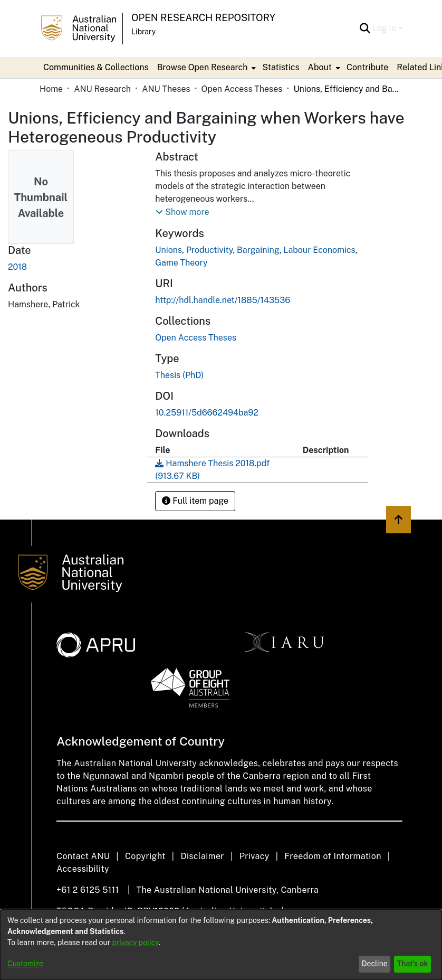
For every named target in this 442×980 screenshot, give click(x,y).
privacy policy (136, 943)
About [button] (320, 67)
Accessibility (83, 869)
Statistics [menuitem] (281, 67)
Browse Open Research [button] (203, 67)
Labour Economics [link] (319, 250)
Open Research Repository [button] (203, 18)
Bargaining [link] (258, 250)
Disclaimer (202, 856)
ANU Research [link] (102, 89)
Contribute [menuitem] (367, 67)
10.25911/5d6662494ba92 (207, 413)
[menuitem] (206, 68)
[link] (196, 338)
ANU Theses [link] (166, 89)
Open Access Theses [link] (242, 89)
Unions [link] (169, 250)
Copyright (145, 856)
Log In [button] (385, 28)
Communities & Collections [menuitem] (96, 67)
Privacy (254, 856)
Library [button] (143, 32)
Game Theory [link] (181, 263)
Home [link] (51, 89)
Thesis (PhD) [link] (179, 375)
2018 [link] (17, 267)
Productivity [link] (210, 250)
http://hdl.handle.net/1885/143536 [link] (223, 300)
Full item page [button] (195, 501)
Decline (375, 964)
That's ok (413, 964)
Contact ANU (83, 856)
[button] (365, 29)
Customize (25, 964)
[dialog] (221, 945)
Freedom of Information (333, 856)
